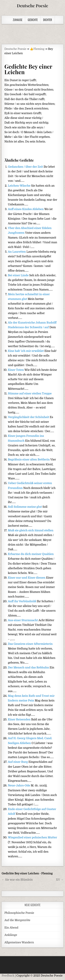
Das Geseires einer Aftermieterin (30, 644)
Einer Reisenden (19, 720)
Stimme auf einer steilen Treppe (30, 394)
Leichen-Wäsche (19, 186)
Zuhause (18, 20)
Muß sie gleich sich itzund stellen (31, 530)
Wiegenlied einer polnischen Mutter (32, 838)
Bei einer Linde (18, 275)
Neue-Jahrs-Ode (19, 786)
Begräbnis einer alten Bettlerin (29, 460)
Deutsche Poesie (32, 6)
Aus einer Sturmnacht (23, 620)
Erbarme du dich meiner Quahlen (31, 554)
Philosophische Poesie (19, 913)
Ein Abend (11, 928)
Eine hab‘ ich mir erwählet (26, 351)
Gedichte (33, 20)
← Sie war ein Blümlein (17, 880)
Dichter (48, 20)
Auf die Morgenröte (17, 920)
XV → (60, 880)
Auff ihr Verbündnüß (22, 601)
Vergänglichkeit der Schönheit (29, 417)
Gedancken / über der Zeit (26, 167)
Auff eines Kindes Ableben (26, 209)
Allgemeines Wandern (19, 942)
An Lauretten (17, 252)
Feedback (8, 976)
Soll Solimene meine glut (25, 507)
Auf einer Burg (18, 762)
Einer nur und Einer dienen (27, 578)
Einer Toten (16, 370)
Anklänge (11, 935)
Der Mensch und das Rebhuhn (29, 668)
